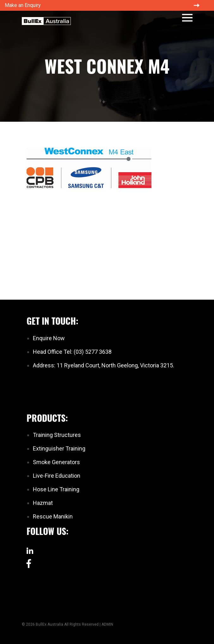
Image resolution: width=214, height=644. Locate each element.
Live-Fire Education (57, 476)
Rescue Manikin (53, 516)
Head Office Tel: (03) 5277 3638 (72, 352)
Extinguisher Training (59, 448)
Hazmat (43, 503)
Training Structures (57, 435)
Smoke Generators (56, 462)
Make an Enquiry (23, 5)
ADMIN (107, 624)
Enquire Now (49, 338)
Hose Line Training (56, 489)
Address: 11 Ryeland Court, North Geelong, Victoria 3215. (104, 365)
